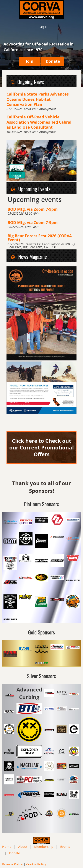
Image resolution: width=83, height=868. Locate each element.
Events (65, 846)
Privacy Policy (12, 864)
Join (30, 61)
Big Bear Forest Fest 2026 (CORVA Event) (40, 238)
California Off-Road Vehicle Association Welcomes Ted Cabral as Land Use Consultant (39, 122)
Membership (44, 846)
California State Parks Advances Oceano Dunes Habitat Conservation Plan (38, 99)
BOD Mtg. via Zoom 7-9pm (33, 209)
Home (7, 846)
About (23, 846)
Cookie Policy (36, 864)
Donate (53, 61)
